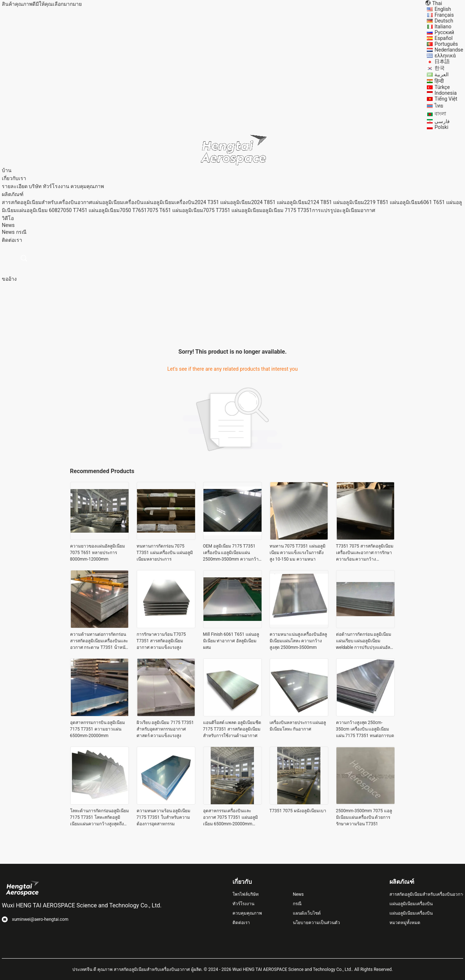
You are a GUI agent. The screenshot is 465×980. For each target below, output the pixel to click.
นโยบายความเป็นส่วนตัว (316, 923)
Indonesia (446, 93)
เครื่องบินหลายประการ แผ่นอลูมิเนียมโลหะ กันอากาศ (298, 726)
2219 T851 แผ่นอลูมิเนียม (392, 202)
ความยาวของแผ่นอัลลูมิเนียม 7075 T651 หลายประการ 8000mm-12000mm (98, 553)
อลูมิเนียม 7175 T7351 (287, 210)
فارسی (442, 121)
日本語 (442, 61)
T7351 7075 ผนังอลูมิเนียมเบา (298, 811)
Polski (441, 127)
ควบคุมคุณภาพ (87, 186)
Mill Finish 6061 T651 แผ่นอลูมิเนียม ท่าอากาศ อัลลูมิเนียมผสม (231, 641)
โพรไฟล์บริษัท (246, 894)
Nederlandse (449, 50)
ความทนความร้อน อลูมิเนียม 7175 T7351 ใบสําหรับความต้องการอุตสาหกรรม (164, 817)
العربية (442, 74)
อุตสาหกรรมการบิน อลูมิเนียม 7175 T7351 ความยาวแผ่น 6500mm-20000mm (98, 729)
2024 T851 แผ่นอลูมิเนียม (279, 202)
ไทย (439, 106)
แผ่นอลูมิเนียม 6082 (39, 210)
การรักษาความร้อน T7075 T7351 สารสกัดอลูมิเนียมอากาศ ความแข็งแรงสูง (161, 641)
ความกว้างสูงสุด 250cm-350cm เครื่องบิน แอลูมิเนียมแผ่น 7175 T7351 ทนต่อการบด (365, 729)
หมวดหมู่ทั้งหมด (405, 923)
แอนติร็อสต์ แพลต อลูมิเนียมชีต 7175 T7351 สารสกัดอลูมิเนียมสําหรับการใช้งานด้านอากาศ (232, 729)
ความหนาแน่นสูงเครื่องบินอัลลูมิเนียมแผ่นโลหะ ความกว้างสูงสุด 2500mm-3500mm (298, 641)
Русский (444, 32)
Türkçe (442, 87)
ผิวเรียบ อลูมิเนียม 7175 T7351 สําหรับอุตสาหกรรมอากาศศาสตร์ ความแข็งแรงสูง (165, 729)
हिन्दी (439, 81)
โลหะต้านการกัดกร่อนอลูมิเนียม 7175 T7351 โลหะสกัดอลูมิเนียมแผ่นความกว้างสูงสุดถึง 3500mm (100, 818)
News (8, 232)
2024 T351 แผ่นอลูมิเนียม (223, 202)
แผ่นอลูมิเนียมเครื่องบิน (118, 202)
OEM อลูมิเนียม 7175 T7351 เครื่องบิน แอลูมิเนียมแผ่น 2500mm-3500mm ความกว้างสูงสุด (232, 553)
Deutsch (444, 21)
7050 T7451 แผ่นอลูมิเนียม (90, 210)
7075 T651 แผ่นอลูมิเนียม (175, 210)
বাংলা (440, 114)
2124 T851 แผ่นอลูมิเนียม (336, 202)
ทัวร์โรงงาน (56, 186)
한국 (440, 68)
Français (444, 15)
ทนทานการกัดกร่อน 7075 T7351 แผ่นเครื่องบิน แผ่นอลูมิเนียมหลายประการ (165, 553)
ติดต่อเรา (241, 923)
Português (446, 44)
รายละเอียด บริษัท (22, 186)
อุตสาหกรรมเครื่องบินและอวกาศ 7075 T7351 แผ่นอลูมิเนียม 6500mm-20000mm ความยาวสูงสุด (231, 818)
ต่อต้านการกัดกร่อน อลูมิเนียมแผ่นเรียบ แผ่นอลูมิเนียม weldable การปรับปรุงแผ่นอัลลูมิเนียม (365, 641)
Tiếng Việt (446, 99)
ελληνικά (445, 56)
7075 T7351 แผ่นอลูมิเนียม (233, 210)
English (443, 9)
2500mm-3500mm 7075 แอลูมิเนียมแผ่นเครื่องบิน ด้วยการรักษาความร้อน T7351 (364, 817)
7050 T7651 (133, 210)
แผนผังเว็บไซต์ (307, 913)
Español (444, 38)
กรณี (21, 232)
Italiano (443, 27)
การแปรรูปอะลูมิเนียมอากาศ (344, 210)
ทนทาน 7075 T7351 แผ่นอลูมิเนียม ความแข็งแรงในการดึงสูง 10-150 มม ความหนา (298, 553)
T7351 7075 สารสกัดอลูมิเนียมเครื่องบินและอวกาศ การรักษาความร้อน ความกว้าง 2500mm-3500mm (365, 553)
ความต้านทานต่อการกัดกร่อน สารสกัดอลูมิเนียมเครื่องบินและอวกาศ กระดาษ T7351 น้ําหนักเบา (99, 641)
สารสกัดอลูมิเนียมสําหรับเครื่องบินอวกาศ (47, 202)
